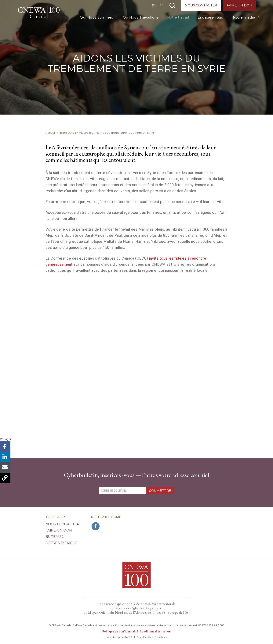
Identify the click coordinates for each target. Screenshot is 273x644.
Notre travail (178, 17)
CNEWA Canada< (39, 13)
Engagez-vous (210, 17)
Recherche (172, 6)
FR (162, 5)
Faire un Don (240, 5)
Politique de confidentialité (120, 632)
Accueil (51, 133)
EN (154, 5)
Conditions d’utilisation (155, 632)
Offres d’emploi (62, 543)
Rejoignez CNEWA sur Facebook (96, 526)
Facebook (5, 447)
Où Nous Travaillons (141, 17)
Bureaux (54, 537)
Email (5, 467)
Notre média (244, 17)
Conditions (161, 637)
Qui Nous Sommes (96, 17)
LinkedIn (5, 457)
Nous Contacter (201, 5)
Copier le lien (5, 478)
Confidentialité (145, 637)
